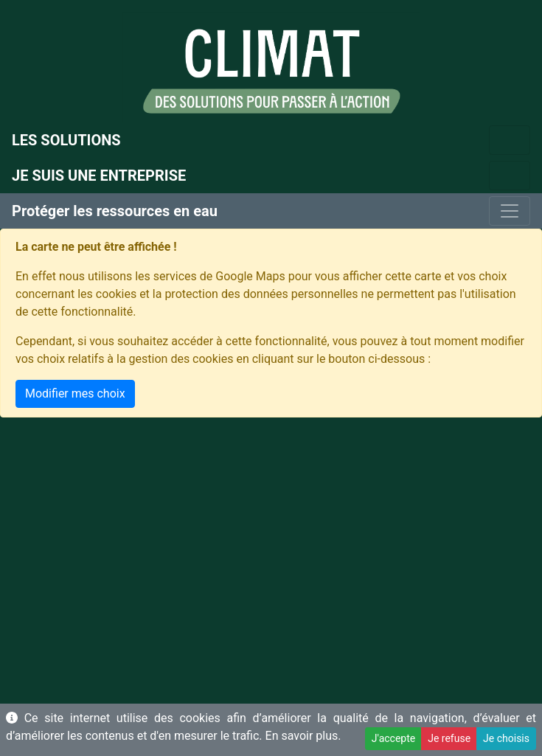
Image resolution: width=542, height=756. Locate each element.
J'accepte (393, 738)
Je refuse (449, 738)
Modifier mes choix (75, 393)
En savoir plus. (303, 736)
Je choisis (506, 738)
